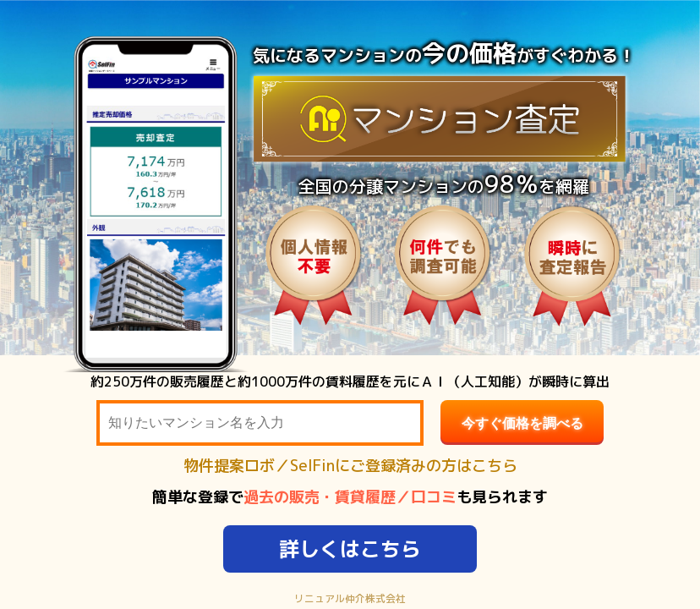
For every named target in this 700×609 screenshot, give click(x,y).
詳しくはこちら (350, 549)
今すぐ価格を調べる (522, 423)
